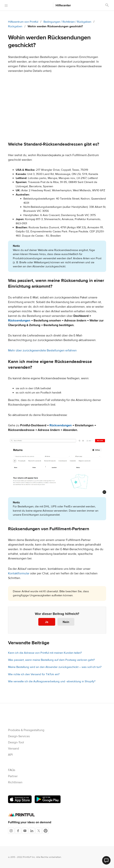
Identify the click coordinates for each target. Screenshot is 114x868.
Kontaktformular (19, 573)
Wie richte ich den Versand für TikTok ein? (34, 674)
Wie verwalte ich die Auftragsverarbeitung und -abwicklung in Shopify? (52, 681)
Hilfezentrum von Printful (23, 22)
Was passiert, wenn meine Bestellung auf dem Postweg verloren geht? (51, 660)
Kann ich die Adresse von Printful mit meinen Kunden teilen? (45, 653)
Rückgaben (15, 26)
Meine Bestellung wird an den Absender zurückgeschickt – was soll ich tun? (55, 667)
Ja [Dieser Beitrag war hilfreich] (47, 622)
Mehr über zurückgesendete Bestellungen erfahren (42, 350)
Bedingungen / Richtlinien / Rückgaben (67, 22)
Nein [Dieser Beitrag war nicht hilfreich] (66, 622)
